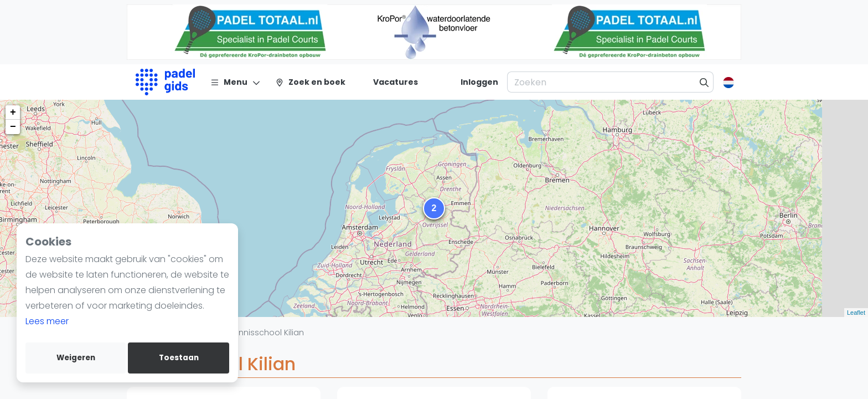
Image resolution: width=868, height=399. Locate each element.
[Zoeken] (704, 82)
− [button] (13, 127)
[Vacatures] (389, 82)
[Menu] (236, 82)
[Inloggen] (479, 82)
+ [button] (13, 112)
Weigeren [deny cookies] (76, 358)
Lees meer (47, 321)
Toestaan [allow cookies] (179, 358)
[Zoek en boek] (310, 82)
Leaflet (856, 313)
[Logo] (165, 82)
